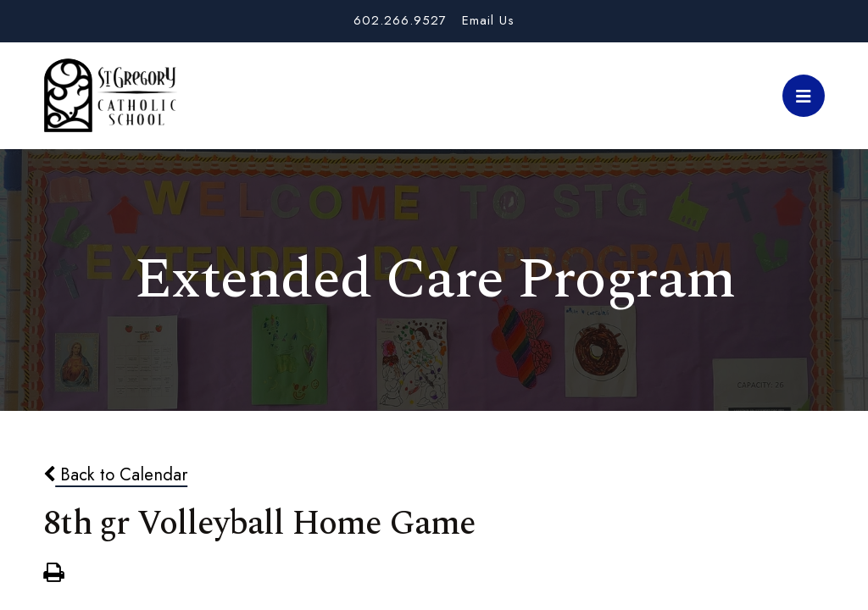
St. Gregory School (110, 96)
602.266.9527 (400, 20)
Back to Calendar (115, 474)
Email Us (488, 20)
